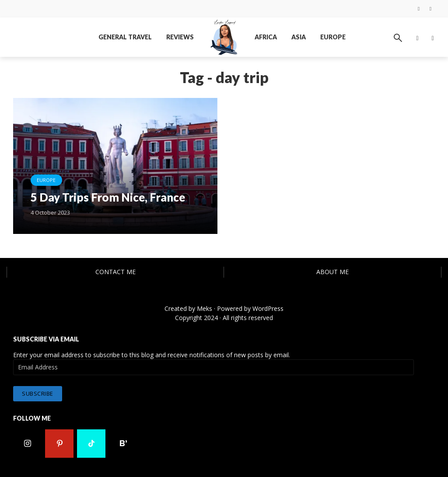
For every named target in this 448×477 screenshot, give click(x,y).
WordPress (268, 308)
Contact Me (115, 272)
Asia (299, 37)
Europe (333, 37)
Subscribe (38, 393)
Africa (266, 37)
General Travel (125, 37)
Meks (205, 308)
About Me (332, 272)
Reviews (180, 37)
